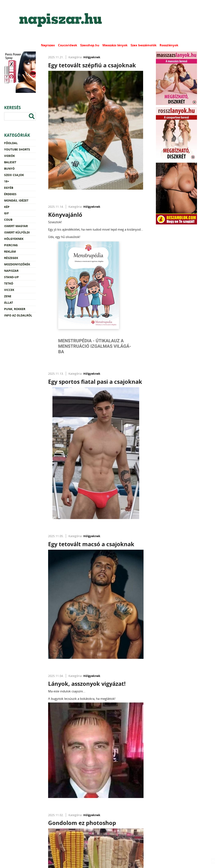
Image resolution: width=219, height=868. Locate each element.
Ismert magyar (16, 226)
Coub (8, 220)
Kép (7, 207)
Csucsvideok (68, 45)
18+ (7, 181)
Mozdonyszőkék (17, 264)
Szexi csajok (14, 175)
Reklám (10, 251)
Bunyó (9, 169)
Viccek (9, 290)
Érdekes (10, 194)
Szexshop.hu (90, 45)
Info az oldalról (18, 315)
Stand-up (11, 277)
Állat (9, 303)
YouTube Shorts (17, 149)
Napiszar (11, 271)
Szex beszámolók (144, 45)
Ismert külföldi (17, 232)
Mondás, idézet (16, 200)
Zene (8, 296)
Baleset (10, 162)
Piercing (11, 245)
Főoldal (11, 143)
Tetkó (9, 283)
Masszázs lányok (115, 45)
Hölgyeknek (14, 239)
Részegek (11, 258)
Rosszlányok (169, 45)
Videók (9, 156)
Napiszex (48, 45)
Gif (6, 213)
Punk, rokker (15, 309)
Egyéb (9, 188)
